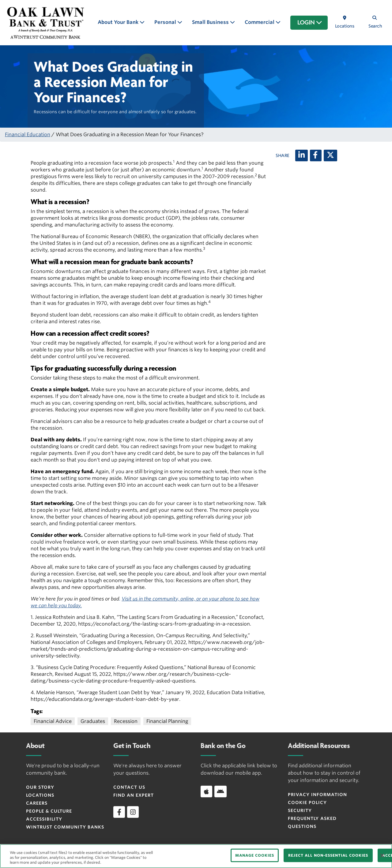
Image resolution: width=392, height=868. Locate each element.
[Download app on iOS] (206, 791)
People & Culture (49, 811)
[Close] (382, 855)
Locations (40, 795)
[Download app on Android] (221, 791)
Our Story (40, 787)
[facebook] (119, 812)
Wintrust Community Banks (65, 827)
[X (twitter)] (330, 155)
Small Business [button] (211, 22)
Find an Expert (134, 795)
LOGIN (310, 23)
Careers (37, 803)
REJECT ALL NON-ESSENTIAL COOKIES (328, 855)
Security (300, 810)
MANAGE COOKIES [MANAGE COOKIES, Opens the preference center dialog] (255, 855)
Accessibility (44, 819)
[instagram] (133, 812)
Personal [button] (166, 22)
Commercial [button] (260, 22)
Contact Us (129, 787)
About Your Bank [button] (119, 22)
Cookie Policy (307, 803)
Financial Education (28, 135)
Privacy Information (317, 795)
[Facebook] (316, 155)
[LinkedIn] (302, 155)
